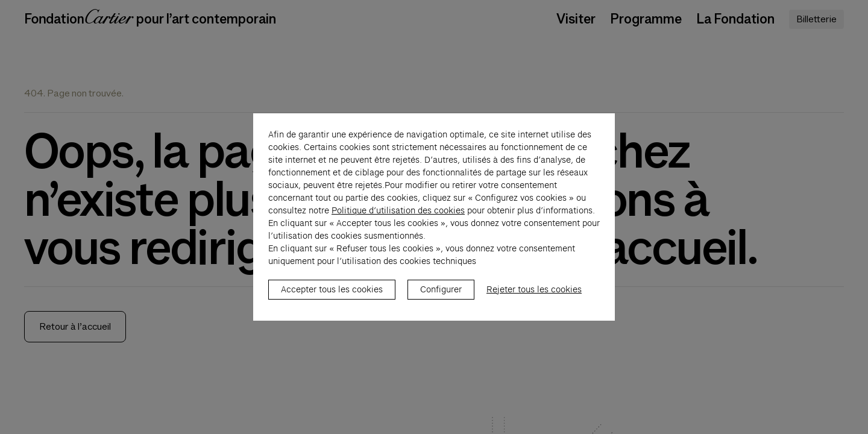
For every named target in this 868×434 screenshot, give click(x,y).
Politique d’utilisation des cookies (398, 217)
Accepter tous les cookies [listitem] (332, 296)
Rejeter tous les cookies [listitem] (534, 296)
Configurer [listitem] (441, 296)
